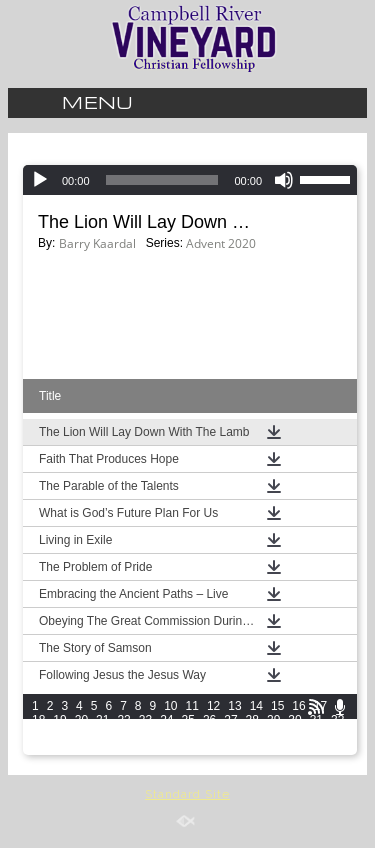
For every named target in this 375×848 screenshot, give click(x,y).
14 (256, 706)
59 (273, 748)
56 (209, 748)
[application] (190, 180)
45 (294, 734)
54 (166, 748)
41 (209, 734)
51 (102, 748)
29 (273, 720)
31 (316, 720)
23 (145, 720)
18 (38, 720)
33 (38, 734)
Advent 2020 (221, 243)
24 (166, 720)
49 (59, 748)
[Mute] (284, 180)
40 (188, 734)
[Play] (40, 180)
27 (230, 720)
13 (234, 706)
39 (166, 734)
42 (230, 734)
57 (230, 748)
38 (145, 734)
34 (59, 734)
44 (273, 734)
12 (213, 706)
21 (102, 720)
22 (123, 720)
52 (123, 748)
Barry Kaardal (97, 243)
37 (123, 734)
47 (337, 734)
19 (59, 720)
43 (252, 734)
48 (38, 748)
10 (170, 706)
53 (145, 748)
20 (81, 720)
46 (316, 734)
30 (294, 720)
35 (81, 734)
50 (81, 748)
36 (102, 734)
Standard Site (187, 794)
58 (252, 748)
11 (192, 706)
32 (337, 720)
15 (277, 706)
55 (188, 748)
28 (252, 720)
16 (298, 706)
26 (209, 720)
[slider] (162, 180)
